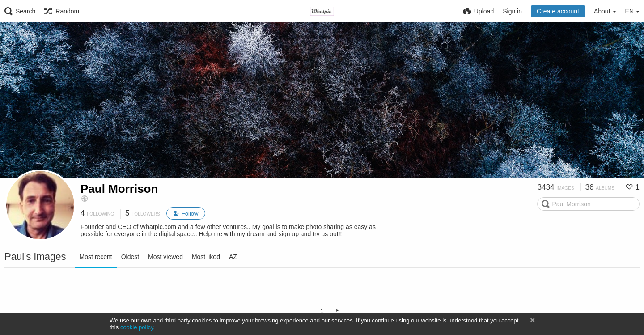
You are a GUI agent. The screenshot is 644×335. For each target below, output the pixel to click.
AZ (233, 257)
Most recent (96, 257)
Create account (558, 11)
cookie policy (137, 327)
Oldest (130, 257)
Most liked (206, 257)
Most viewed (165, 257)
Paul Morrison (119, 189)
